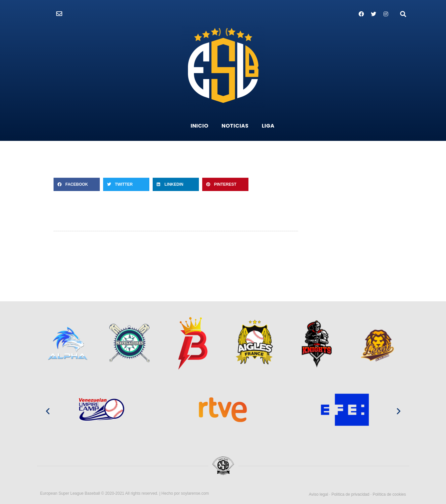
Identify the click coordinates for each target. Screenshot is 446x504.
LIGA (268, 126)
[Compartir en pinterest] (225, 184)
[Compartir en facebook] (77, 184)
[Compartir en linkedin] (176, 184)
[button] (59, 14)
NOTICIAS (235, 126)
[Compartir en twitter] (126, 184)
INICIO (199, 126)
